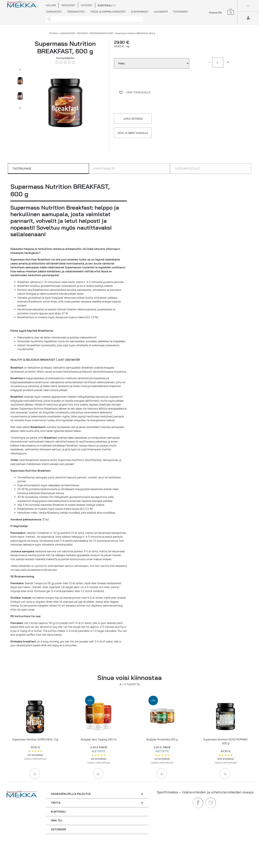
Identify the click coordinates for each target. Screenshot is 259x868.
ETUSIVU (54, 33)
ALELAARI (51, 5)
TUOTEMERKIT (181, 12)
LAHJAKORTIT (161, 12)
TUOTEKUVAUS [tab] (22, 168)
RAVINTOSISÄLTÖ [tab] (104, 168)
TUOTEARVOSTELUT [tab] (187, 168)
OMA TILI (57, 820)
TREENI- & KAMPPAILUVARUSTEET (108, 12)
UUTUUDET (87, 5)
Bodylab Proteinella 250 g (162, 751)
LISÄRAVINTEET (54, 12)
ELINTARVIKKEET (140, 12)
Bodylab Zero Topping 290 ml (99, 751)
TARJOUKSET (68, 5)
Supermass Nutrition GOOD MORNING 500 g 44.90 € (225, 751)
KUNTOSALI (58, 812)
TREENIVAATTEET (76, 12)
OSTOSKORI (58, 829)
